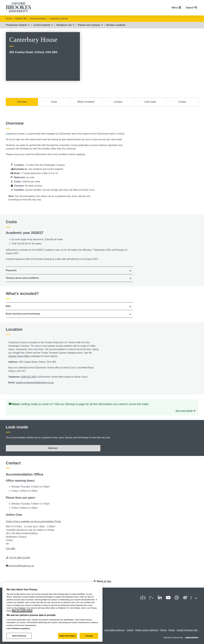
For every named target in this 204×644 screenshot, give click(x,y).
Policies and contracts (90, 25)
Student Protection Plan (187, 630)
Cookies (130, 630)
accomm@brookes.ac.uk (21, 566)
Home (9, 19)
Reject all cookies (67, 636)
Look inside (150, 102)
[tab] (69, 270)
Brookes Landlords (116, 25)
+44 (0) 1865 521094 (19, 558)
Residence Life (65, 25)
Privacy (172, 630)
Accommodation (38, 19)
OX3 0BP (11, 549)
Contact (182, 102)
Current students (43, 25)
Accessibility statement (115, 630)
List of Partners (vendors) (18, 628)
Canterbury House (59, 19)
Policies (163, 630)
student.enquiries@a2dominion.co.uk (35, 383)
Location (118, 102)
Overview (22, 102)
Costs (54, 102)
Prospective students (18, 25)
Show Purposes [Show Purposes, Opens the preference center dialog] (19, 636)
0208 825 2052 (29, 377)
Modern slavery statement (147, 630)
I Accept (89, 636)
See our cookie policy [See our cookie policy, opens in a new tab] (22, 611)
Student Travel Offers (19, 356)
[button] (69, 270)
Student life (21, 19)
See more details (184, 411)
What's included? (86, 102)
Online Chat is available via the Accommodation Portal (33, 521)
